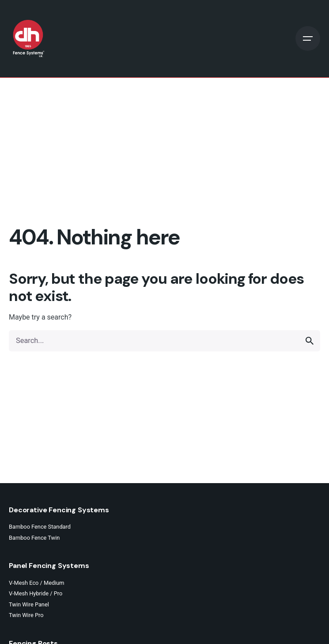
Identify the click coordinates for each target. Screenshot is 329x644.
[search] (310, 341)
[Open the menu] (308, 38)
